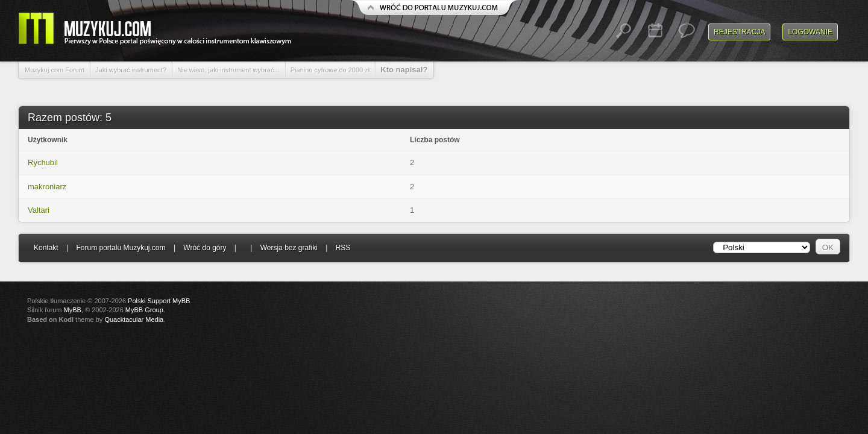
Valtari (39, 210)
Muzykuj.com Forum (55, 70)
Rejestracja (739, 32)
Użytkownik (48, 140)
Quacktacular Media (134, 319)
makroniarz (47, 187)
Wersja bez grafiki (289, 248)
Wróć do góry (205, 248)
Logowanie (810, 32)
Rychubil (43, 162)
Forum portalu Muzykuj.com (121, 248)
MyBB (73, 310)
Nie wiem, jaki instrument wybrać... (228, 70)
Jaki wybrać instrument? (131, 70)
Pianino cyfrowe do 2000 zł (330, 70)
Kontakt (46, 248)
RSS (343, 248)
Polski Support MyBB (159, 301)
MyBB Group (144, 310)
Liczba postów (435, 140)
